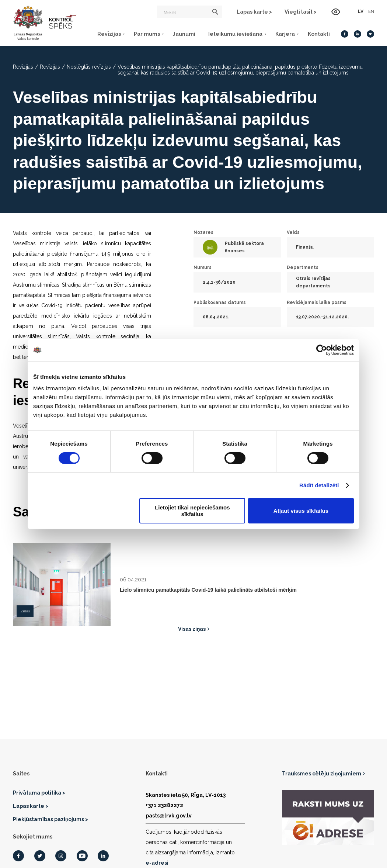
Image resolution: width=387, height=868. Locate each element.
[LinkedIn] (358, 34)
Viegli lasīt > (301, 12)
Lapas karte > (254, 12)
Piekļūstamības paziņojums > (50, 819)
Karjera (285, 34)
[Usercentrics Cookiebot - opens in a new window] (322, 350)
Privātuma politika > (39, 793)
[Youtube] (82, 856)
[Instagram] (61, 856)
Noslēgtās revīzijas (89, 67)
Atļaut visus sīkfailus (301, 511)
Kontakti (319, 34)
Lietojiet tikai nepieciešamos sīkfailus (192, 511)
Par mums (147, 34)
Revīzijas (109, 34)
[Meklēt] (189, 12)
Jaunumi (184, 34)
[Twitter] (370, 34)
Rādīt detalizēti (319, 485)
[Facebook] (345, 34)
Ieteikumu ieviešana (235, 34)
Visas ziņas (192, 629)
